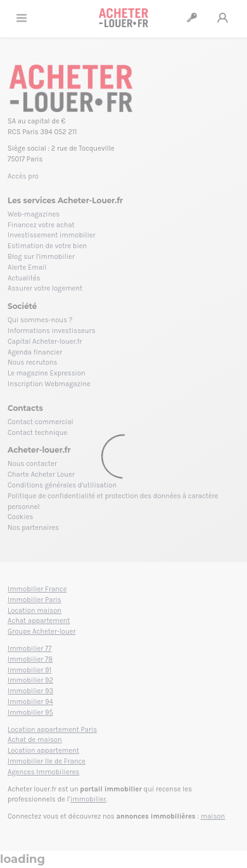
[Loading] (123, 434)
